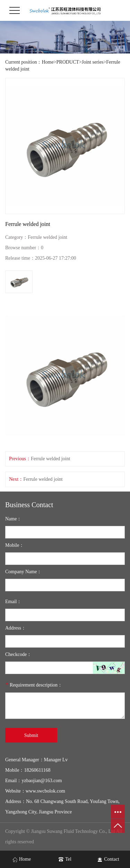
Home (47, 62)
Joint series (93, 62)
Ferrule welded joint (51, 459)
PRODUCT (68, 62)
